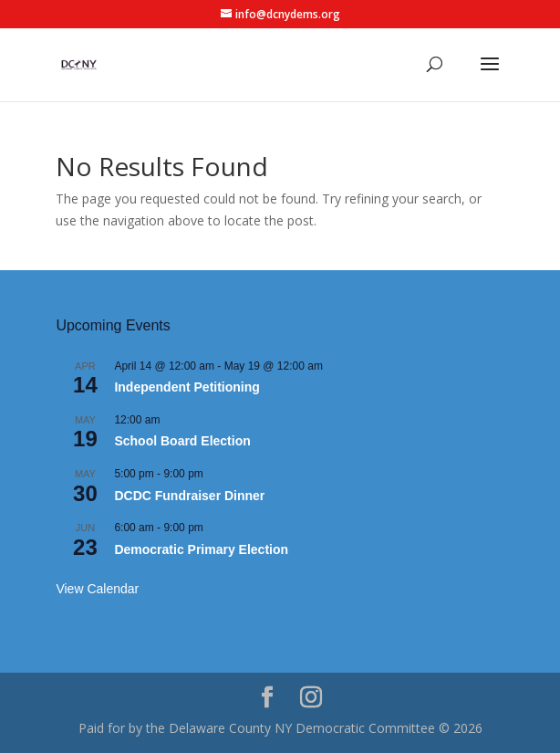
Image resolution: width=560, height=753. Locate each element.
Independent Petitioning (187, 387)
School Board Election (182, 441)
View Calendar (97, 589)
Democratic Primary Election (201, 549)
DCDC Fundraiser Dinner (189, 496)
